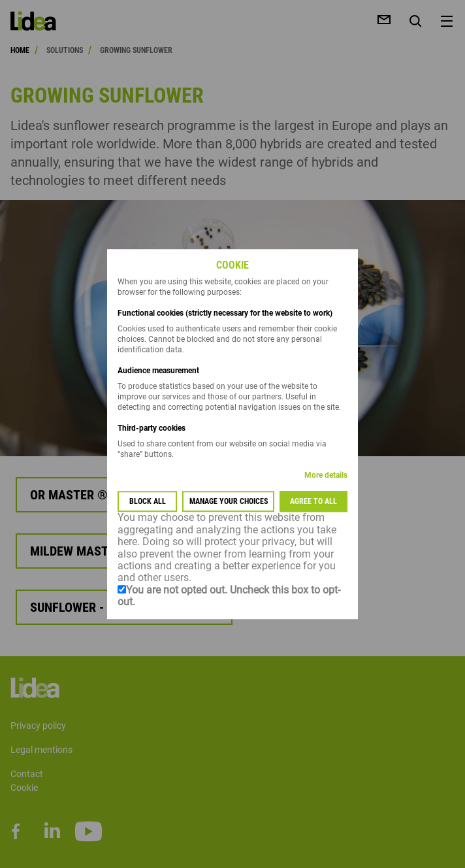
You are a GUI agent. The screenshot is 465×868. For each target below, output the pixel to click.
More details (326, 476)
